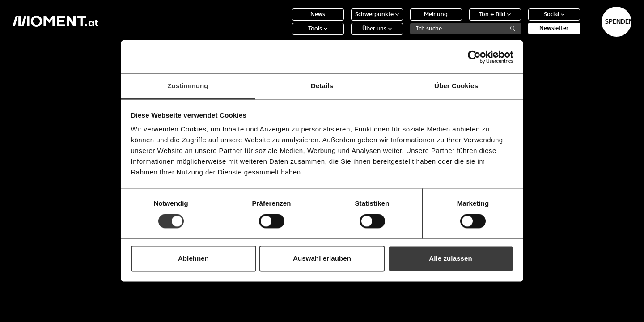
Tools (286, 36)
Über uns (344, 36)
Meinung (404, 21)
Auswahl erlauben (322, 258)
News (286, 21)
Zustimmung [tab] (188, 86)
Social (521, 21)
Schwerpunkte (344, 21)
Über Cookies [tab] (456, 86)
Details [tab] (322, 86)
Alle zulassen (450, 258)
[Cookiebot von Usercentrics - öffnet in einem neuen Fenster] (474, 57)
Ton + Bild (463, 21)
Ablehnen (193, 258)
